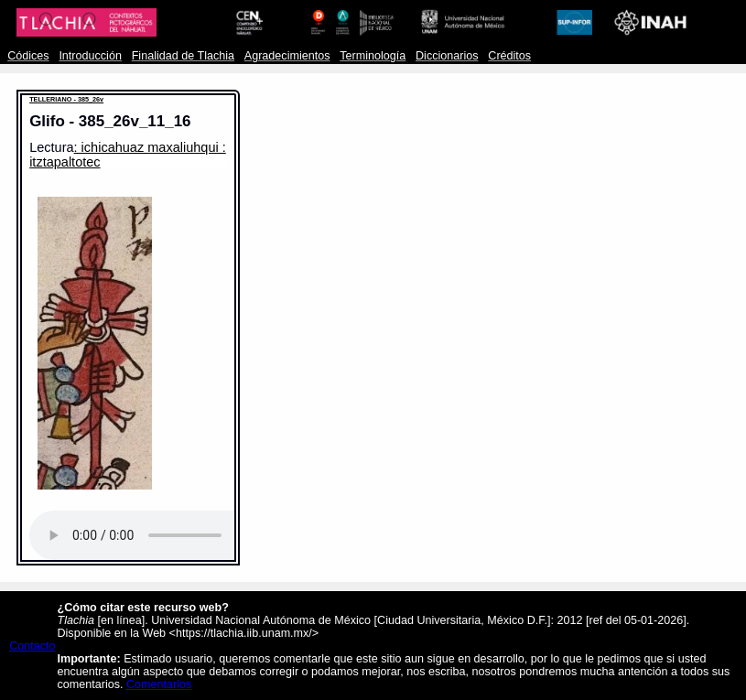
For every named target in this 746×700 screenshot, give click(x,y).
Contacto (32, 646)
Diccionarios (447, 56)
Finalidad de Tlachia (183, 56)
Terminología (373, 56)
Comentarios (159, 684)
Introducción (90, 56)
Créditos (509, 56)
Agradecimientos (287, 56)
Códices (28, 56)
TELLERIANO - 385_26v (66, 99)
